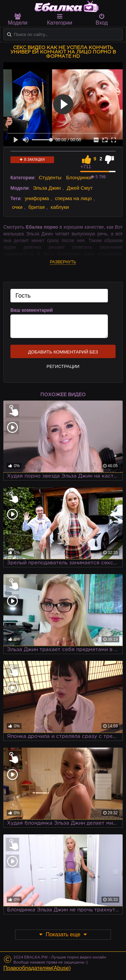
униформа (37, 198)
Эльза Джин (47, 188)
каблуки (60, 207)
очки (17, 207)
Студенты (50, 177)
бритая (37, 207)
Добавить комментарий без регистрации (63, 354)
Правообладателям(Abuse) (37, 968)
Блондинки (79, 177)
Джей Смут (80, 188)
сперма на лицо (73, 198)
